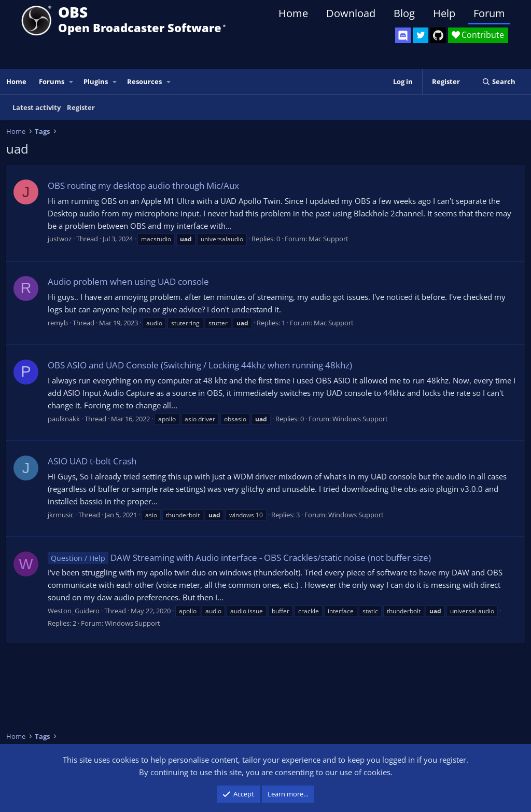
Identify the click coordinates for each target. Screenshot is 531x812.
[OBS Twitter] (421, 35)
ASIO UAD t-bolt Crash (92, 461)
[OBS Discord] (403, 35)
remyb (58, 323)
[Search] (499, 82)
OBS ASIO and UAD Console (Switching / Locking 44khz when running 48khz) (200, 365)
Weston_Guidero (74, 611)
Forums (52, 81)
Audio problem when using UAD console (128, 281)
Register (81, 107)
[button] (72, 82)
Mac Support (329, 239)
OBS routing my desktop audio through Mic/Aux (143, 185)
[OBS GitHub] (438, 35)
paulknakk (64, 419)
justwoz (60, 239)
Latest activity (37, 107)
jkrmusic (61, 515)
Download (351, 13)
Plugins (96, 81)
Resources (144, 81)
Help (444, 13)
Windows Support (360, 419)
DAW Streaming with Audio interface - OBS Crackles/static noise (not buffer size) (239, 558)
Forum (489, 13)
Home (293, 13)
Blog (404, 13)
